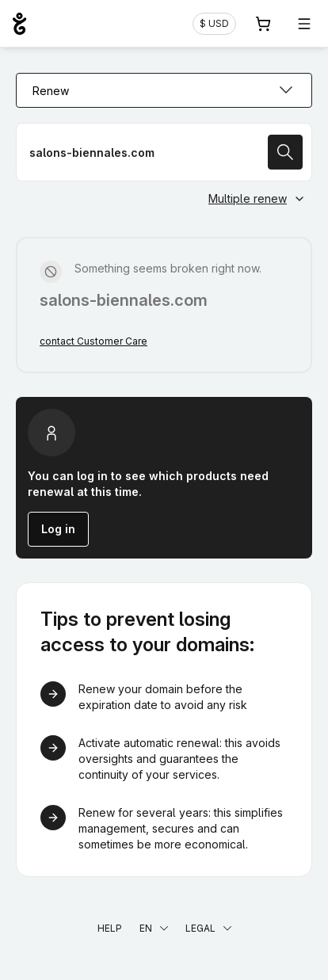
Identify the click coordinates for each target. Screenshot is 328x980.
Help (110, 928)
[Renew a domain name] (164, 152)
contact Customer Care (93, 341)
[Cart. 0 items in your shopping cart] (263, 24)
